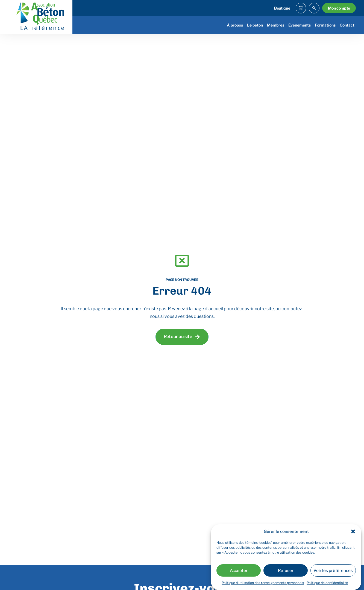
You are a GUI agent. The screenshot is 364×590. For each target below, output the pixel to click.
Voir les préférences (333, 571)
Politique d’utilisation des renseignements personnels (263, 583)
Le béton (255, 25)
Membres (276, 25)
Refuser (286, 571)
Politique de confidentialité (327, 583)
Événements (300, 25)
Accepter (239, 571)
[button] (353, 531)
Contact (347, 25)
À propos (235, 25)
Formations (325, 25)
